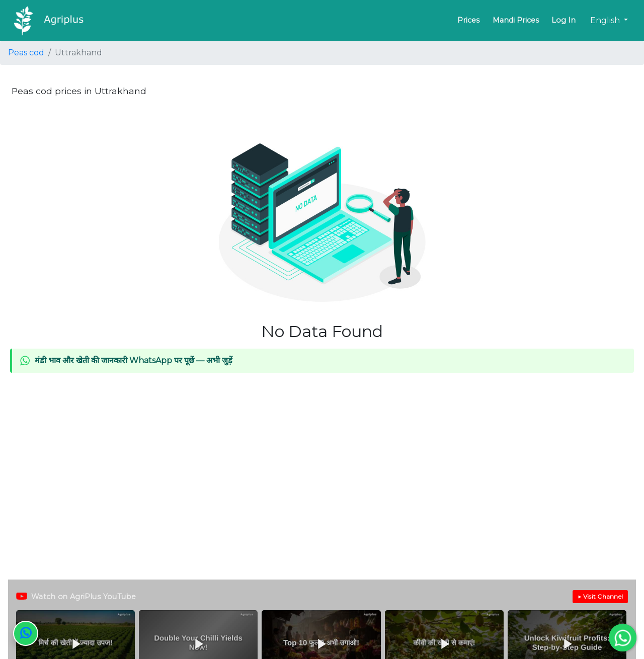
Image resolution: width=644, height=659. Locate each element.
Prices (468, 20)
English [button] (606, 20)
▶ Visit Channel (600, 596)
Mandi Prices (516, 20)
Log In (563, 20)
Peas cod (26, 53)
